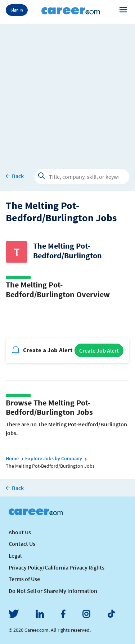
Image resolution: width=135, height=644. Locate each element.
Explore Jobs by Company (54, 458)
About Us (20, 532)
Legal (15, 555)
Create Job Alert (99, 350)
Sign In (17, 10)
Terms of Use (24, 579)
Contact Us (22, 544)
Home (12, 458)
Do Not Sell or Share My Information (53, 591)
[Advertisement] (67, 91)
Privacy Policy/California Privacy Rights (57, 567)
